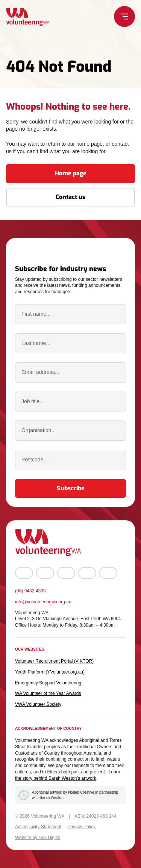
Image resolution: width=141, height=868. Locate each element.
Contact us (70, 197)
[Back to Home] (27, 17)
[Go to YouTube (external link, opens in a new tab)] (66, 573)
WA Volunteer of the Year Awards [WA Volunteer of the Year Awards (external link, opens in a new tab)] (48, 693)
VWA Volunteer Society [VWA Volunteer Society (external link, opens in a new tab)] (38, 704)
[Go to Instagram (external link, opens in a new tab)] (45, 573)
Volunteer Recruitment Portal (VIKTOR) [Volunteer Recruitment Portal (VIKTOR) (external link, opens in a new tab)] (54, 661)
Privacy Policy (81, 827)
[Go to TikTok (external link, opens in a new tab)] (108, 573)
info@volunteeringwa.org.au (43, 602)
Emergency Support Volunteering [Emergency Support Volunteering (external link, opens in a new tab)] (48, 683)
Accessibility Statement (38, 827)
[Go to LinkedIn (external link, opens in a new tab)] (87, 573)
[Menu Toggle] (125, 17)
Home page (71, 173)
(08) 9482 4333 (30, 591)
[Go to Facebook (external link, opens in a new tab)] (24, 573)
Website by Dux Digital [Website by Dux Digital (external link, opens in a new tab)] (38, 838)
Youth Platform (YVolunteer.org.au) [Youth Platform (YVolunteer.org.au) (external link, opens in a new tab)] (50, 672)
